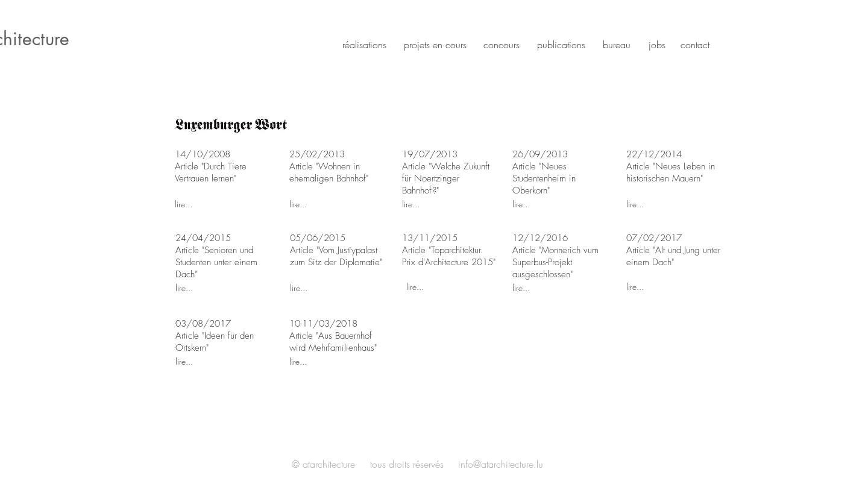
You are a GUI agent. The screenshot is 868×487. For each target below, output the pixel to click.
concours (502, 45)
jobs (657, 45)
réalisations (364, 45)
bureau (617, 45)
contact (695, 45)
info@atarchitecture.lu (501, 464)
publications (561, 45)
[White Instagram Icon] (659, 465)
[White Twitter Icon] (643, 465)
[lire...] (218, 204)
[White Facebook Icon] (627, 465)
